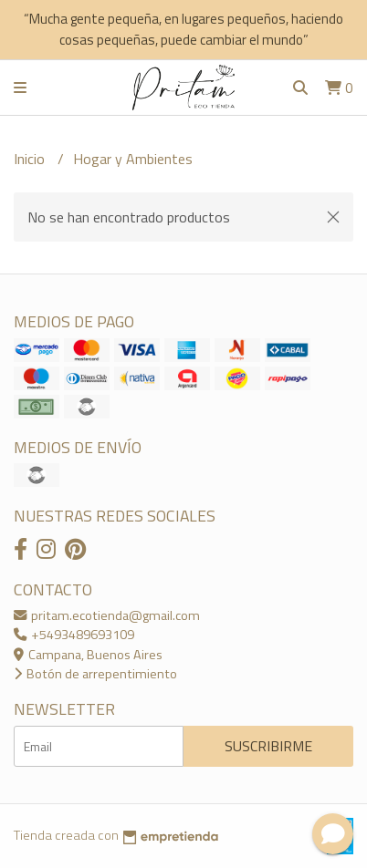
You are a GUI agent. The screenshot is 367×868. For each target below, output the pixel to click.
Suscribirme (268, 746)
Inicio (31, 159)
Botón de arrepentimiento (95, 674)
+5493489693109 (74, 635)
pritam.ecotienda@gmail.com (107, 615)
